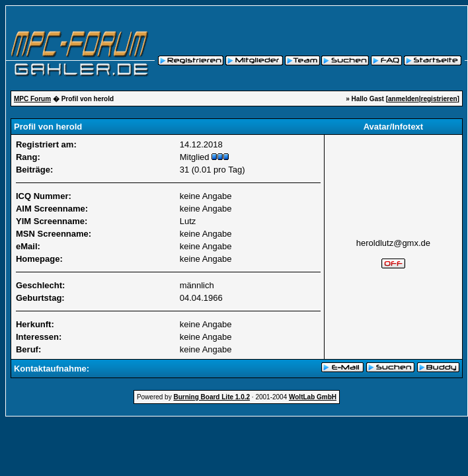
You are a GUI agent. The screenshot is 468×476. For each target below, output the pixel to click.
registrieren (439, 99)
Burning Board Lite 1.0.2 (212, 397)
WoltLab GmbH (313, 397)
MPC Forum (32, 99)
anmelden (404, 99)
